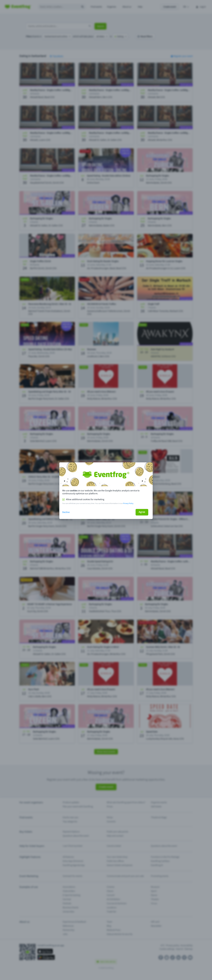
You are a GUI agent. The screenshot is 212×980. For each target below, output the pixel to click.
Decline (66, 512)
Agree (142, 512)
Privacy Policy (128, 503)
